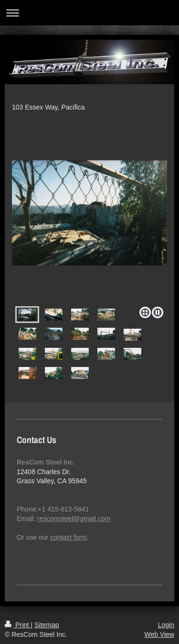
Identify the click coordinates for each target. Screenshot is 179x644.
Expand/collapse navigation (89, 13)
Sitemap (47, 625)
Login (166, 625)
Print (18, 625)
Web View (159, 634)
